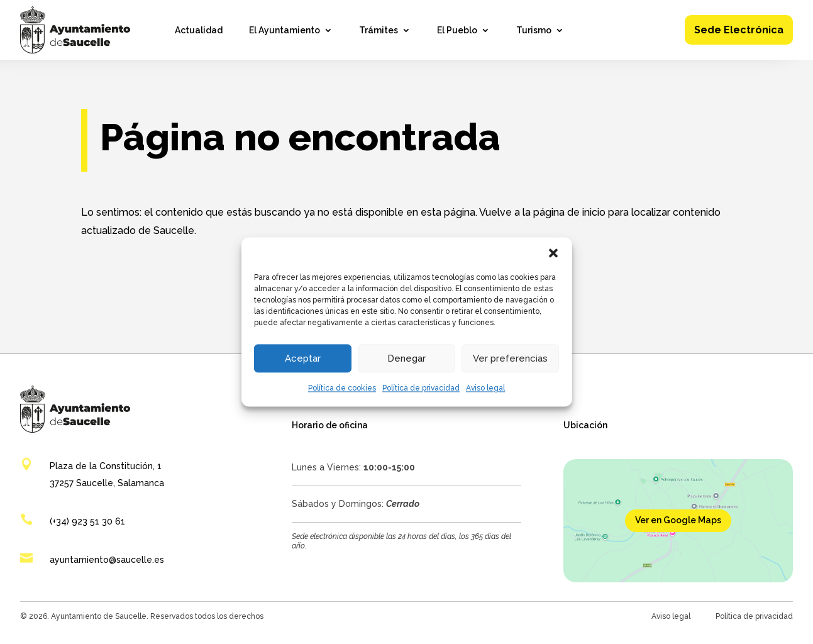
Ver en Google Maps (678, 520)
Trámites (379, 31)
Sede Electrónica (739, 30)
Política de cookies (342, 388)
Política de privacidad (421, 388)
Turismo (534, 31)
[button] (553, 253)
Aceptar (303, 358)
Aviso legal (485, 388)
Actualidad (199, 31)
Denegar (406, 358)
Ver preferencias (510, 358)
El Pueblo (457, 31)
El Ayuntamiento (285, 31)
